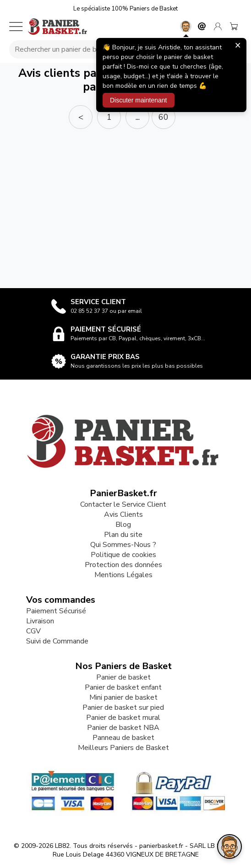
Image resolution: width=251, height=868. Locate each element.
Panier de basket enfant (123, 687)
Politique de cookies (123, 555)
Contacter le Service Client (123, 504)
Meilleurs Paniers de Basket (123, 748)
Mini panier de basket (123, 697)
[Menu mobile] (16, 27)
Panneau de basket (123, 738)
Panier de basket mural (123, 718)
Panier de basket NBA (123, 728)
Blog (123, 525)
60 (164, 117)
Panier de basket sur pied (123, 707)
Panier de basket (123, 677)
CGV (33, 631)
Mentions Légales (123, 575)
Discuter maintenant (139, 100)
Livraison (40, 621)
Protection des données (123, 565)
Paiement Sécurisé (56, 611)
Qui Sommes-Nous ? (123, 545)
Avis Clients (123, 514)
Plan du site (123, 535)
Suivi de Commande (57, 641)
